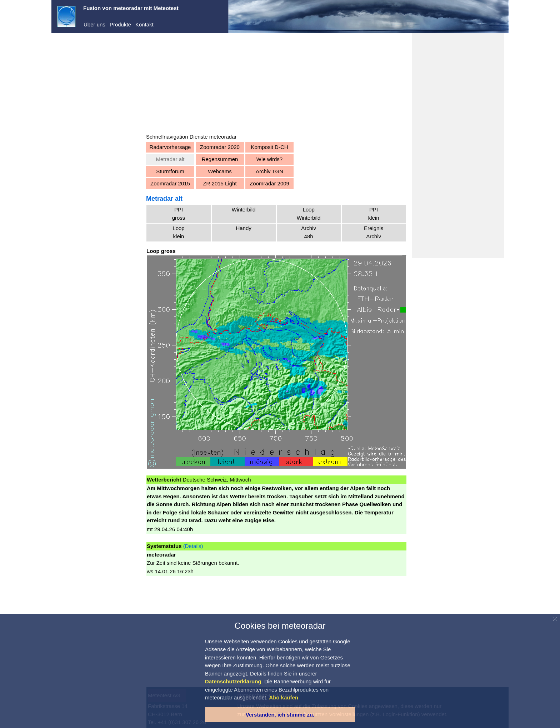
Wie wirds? (269, 159)
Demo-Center (80, 64)
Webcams (220, 171)
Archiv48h (309, 232)
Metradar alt (170, 159)
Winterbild (244, 210)
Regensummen (220, 159)
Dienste (73, 74)
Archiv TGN (269, 171)
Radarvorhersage (170, 147)
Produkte (120, 24)
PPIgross (179, 214)
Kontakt (144, 24)
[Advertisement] (276, 83)
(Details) (193, 546)
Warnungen (78, 159)
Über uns (94, 24)
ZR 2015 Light (220, 183)
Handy (243, 228)
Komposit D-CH (269, 147)
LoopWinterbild (309, 214)
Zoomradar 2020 (220, 147)
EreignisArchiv (374, 232)
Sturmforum (170, 171)
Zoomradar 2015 (170, 183)
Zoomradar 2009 (269, 183)
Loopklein (178, 232)
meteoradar (78, 53)
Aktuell (72, 137)
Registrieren (72, 100)
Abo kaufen (71, 109)
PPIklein (374, 214)
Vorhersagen (79, 148)
